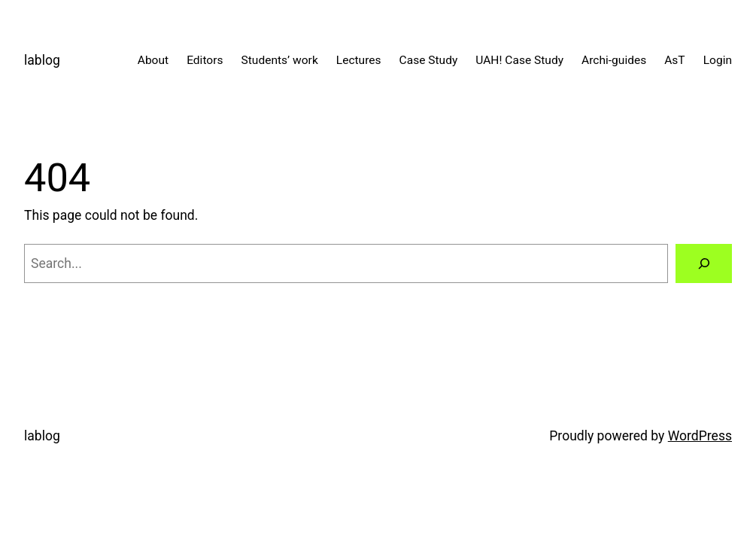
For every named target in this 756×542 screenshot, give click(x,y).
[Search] (704, 263)
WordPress (700, 436)
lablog (42, 60)
